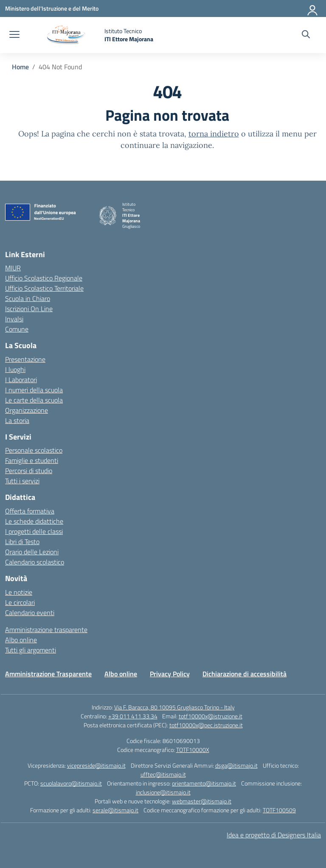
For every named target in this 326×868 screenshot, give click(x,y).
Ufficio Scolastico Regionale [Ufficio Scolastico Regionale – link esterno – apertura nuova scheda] (44, 278)
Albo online (21, 640)
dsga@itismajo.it (236, 765)
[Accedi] (313, 9)
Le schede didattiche (34, 521)
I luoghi (15, 369)
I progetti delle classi (34, 531)
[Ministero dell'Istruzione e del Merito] (52, 8)
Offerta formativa (30, 511)
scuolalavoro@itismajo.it (71, 783)
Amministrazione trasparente (46, 630)
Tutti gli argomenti (31, 650)
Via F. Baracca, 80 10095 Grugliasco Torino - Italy (174, 707)
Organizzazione (27, 410)
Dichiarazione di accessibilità (244, 674)
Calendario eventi (30, 613)
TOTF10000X (193, 750)
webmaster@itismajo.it (202, 801)
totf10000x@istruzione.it (211, 716)
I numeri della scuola (34, 390)
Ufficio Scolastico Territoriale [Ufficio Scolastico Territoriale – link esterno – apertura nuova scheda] (44, 288)
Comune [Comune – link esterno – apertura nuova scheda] (17, 329)
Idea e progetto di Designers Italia (274, 835)
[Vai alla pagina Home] (20, 67)
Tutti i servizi (22, 481)
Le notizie (19, 592)
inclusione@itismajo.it (163, 792)
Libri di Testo (22, 542)
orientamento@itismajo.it (204, 783)
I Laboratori (21, 380)
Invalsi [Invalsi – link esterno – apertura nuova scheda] (14, 319)
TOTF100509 (279, 810)
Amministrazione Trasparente (48, 674)
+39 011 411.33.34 (133, 716)
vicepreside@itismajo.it (96, 765)
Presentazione (25, 359)
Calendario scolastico (35, 562)
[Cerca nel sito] (306, 35)
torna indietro (214, 134)
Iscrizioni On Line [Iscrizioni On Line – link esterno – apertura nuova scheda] (29, 309)
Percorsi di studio (29, 471)
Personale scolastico (34, 450)
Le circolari (20, 602)
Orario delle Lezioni (32, 552)
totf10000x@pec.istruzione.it (206, 725)
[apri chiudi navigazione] (14, 35)
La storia (17, 420)
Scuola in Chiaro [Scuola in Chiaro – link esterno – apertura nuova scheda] (28, 298)
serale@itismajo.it (115, 810)
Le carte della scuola (34, 400)
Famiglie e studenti (32, 460)
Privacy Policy (170, 674)
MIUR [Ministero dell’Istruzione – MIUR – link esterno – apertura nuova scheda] (13, 268)
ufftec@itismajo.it (163, 774)
